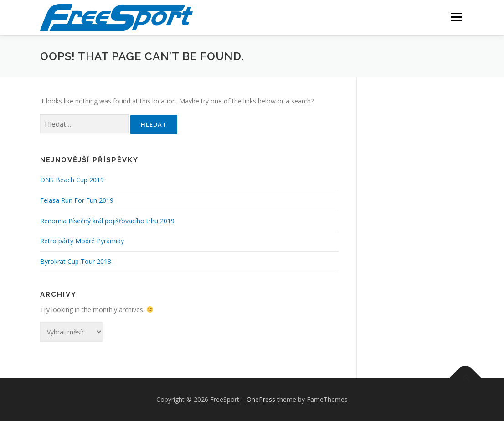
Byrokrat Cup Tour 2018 (76, 261)
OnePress (261, 399)
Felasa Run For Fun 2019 (77, 200)
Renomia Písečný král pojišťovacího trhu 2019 (107, 221)
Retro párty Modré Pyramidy (82, 241)
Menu (456, 17)
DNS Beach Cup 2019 (72, 180)
